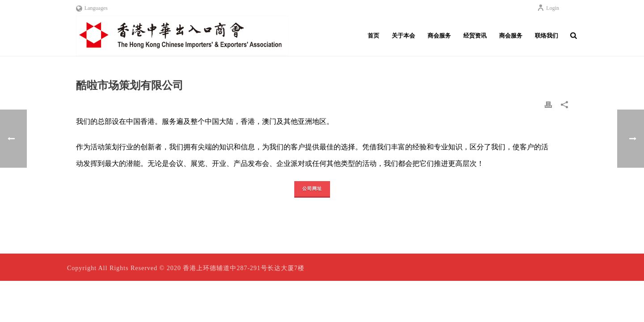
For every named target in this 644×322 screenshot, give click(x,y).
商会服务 (439, 36)
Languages (92, 8)
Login (548, 8)
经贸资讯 (475, 36)
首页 (373, 36)
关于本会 (403, 36)
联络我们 (547, 36)
